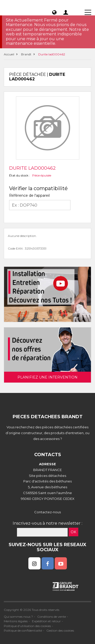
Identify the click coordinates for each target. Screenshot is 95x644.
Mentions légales (16, 621)
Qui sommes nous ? (18, 617)
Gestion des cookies (60, 630)
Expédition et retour (46, 621)
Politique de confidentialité (23, 630)
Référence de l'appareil (29, 195)
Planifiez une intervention (48, 377)
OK (73, 532)
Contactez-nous (48, 512)
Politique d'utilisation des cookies (27, 626)
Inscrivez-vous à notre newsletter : (48, 523)
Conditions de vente (52, 617)
